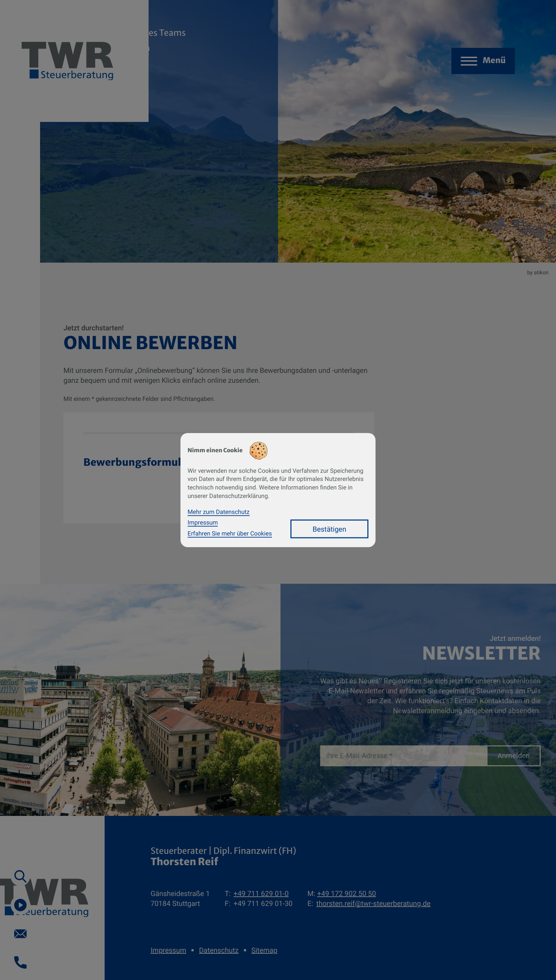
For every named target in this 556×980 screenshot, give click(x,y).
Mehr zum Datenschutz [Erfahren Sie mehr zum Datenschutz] (219, 512)
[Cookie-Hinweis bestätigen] (329, 529)
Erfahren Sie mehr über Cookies (230, 534)
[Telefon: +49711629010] (261, 894)
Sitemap (264, 950)
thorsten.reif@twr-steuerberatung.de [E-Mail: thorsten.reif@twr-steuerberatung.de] (373, 903)
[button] (20, 876)
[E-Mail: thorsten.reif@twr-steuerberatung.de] (20, 934)
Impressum (169, 950)
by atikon (538, 272)
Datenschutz (219, 950)
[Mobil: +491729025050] (346, 894)
